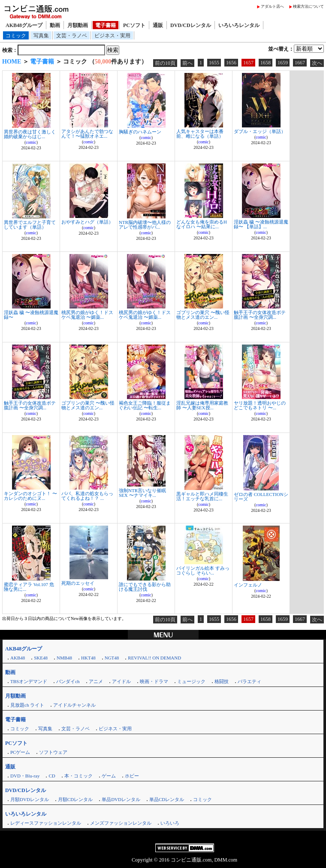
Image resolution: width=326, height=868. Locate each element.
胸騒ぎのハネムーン (140, 132)
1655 (214, 63)
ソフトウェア (53, 752)
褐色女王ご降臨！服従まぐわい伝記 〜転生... (145, 405)
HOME (12, 62)
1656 (231, 63)
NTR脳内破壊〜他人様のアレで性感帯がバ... (145, 225)
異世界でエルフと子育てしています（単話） (30, 225)
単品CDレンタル (167, 799)
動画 (55, 25)
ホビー (132, 776)
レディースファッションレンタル (46, 823)
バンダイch (68, 681)
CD (52, 776)
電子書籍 (106, 25)
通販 (158, 25)
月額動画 (78, 25)
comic (31, 142)
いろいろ (170, 823)
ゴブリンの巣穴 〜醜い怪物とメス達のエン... (203, 315)
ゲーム (109, 776)
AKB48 (18, 658)
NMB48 (64, 658)
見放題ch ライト (27, 705)
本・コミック (78, 776)
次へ (317, 63)
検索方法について (308, 6)
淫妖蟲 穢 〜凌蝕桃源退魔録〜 (31, 315)
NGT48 (112, 658)
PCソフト (134, 25)
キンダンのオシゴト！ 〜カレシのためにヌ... (30, 496)
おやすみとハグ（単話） (87, 222)
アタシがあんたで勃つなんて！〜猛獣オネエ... (87, 134)
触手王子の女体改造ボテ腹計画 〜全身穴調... (260, 315)
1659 (283, 63)
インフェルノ (248, 585)
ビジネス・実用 (112, 36)
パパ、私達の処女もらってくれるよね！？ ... (87, 496)
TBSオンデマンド (29, 681)
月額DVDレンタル (30, 799)
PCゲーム (20, 752)
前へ (187, 63)
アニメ (96, 681)
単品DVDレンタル (121, 799)
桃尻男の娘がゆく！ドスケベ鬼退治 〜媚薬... (87, 315)
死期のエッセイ (78, 583)
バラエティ (249, 681)
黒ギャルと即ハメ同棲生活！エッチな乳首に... (202, 496)
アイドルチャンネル (74, 705)
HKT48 (88, 658)
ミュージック (191, 681)
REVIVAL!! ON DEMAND (154, 658)
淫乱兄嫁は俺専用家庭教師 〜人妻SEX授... (202, 405)
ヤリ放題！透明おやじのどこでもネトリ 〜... (260, 405)
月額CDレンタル (75, 799)
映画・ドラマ (154, 681)
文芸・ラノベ (72, 36)
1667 (300, 63)
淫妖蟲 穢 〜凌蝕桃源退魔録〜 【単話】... (261, 224)
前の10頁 (165, 63)
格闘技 (222, 681)
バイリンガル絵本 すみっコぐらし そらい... (203, 570)
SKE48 (41, 658)
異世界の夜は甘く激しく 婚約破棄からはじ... (30, 134)
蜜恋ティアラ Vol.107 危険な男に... (29, 587)
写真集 (41, 36)
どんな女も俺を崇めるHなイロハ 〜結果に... (202, 224)
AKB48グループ (24, 25)
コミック (16, 36)
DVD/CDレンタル (191, 25)
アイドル (121, 681)
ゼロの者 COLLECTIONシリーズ (261, 497)
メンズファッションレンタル (121, 823)
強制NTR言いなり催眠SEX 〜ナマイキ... (142, 493)
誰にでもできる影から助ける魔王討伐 (145, 587)
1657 (248, 63)
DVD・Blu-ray (25, 776)
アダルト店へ (272, 6)
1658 (266, 63)
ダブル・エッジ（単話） (260, 131)
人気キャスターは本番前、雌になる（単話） (200, 134)
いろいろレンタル (239, 25)
